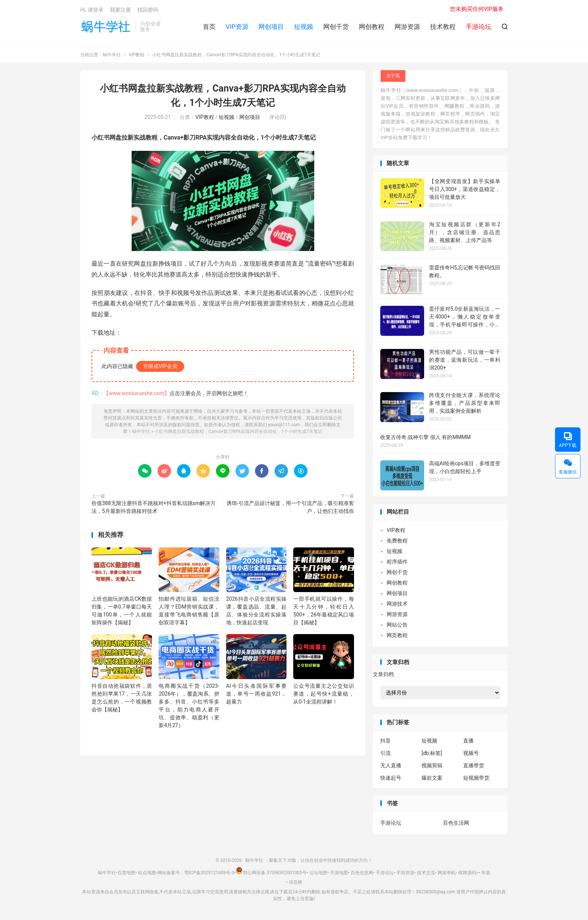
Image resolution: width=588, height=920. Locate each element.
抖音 (385, 741)
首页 (209, 27)
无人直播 (391, 765)
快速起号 (391, 778)
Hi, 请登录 (92, 10)
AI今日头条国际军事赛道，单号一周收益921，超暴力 (256, 694)
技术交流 (426, 873)
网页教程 (397, 635)
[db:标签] (432, 753)
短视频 (304, 27)
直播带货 (474, 765)
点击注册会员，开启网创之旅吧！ (209, 394)
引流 (385, 753)
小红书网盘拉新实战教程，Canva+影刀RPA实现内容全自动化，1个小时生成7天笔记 (238, 432)
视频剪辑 (432, 765)
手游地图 (339, 873)
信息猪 (295, 882)
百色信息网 (362, 873)
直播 (468, 741)
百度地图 (126, 873)
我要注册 (120, 10)
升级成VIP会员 (160, 367)
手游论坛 (391, 823)
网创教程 (372, 27)
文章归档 (383, 675)
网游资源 (407, 27)
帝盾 (486, 873)
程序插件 (397, 562)
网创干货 (336, 27)
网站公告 (397, 625)
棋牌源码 (467, 873)
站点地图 (147, 873)
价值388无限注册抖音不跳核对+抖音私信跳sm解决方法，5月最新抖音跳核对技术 (154, 507)
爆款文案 (432, 778)
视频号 (471, 753)
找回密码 (148, 10)
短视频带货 (476, 778)
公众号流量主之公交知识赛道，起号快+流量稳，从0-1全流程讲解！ (323, 694)
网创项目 (271, 27)
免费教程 (397, 541)
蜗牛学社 (106, 27)
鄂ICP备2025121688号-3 (209, 873)
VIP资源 (237, 27)
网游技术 (397, 604)
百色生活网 (456, 823)
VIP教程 (136, 55)
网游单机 (447, 873)
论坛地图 (318, 873)
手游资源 (405, 873)
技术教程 (443, 27)
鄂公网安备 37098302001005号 (271, 873)
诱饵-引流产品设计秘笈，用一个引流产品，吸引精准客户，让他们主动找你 (290, 507)
